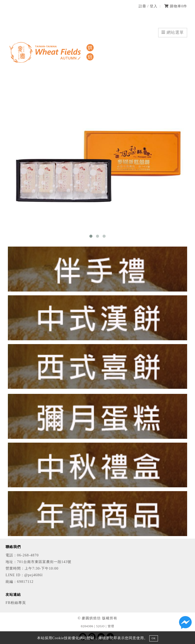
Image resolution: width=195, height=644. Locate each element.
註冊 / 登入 (148, 6)
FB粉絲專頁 (16, 603)
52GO (100, 626)
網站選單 (173, 32)
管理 (111, 626)
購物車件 (176, 6)
